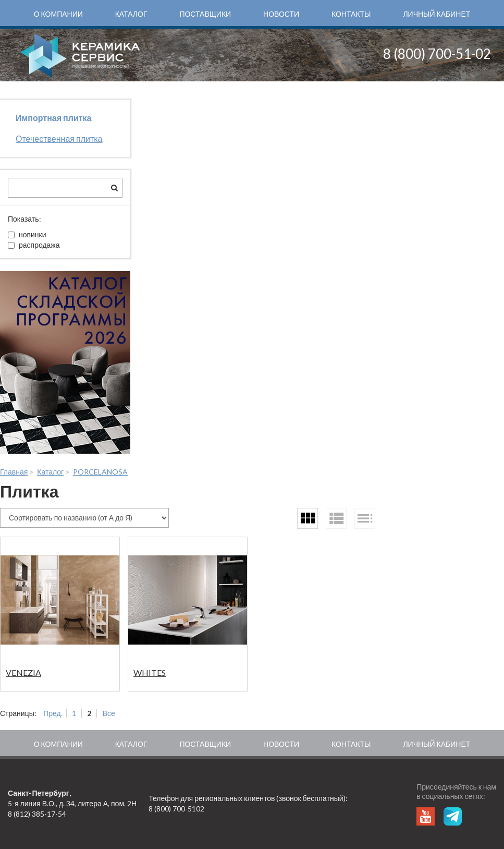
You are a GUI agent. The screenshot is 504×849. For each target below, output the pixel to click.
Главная (14, 472)
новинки (27, 234)
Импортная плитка (53, 118)
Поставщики (205, 14)
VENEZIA (23, 672)
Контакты (351, 14)
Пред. (53, 713)
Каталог (131, 14)
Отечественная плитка (59, 138)
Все (109, 713)
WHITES (150, 672)
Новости (281, 14)
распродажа (34, 245)
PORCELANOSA (100, 472)
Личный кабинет (437, 14)
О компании (58, 14)
